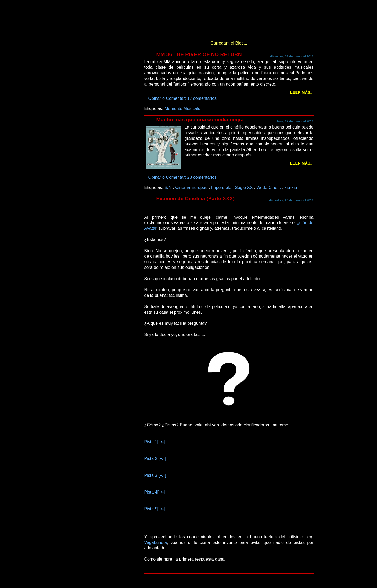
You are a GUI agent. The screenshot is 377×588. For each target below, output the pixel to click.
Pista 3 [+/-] (155, 475)
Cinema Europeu (192, 187)
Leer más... (302, 92)
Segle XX (244, 187)
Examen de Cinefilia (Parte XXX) (196, 198)
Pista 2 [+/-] (155, 458)
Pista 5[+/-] (155, 509)
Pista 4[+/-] (155, 492)
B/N (169, 187)
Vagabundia (156, 542)
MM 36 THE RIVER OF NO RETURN (199, 54)
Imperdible (222, 187)
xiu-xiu (291, 187)
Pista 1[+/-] (155, 442)
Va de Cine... (269, 187)
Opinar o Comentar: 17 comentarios (183, 98)
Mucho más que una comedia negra (200, 120)
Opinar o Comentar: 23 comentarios (183, 177)
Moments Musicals (182, 108)
